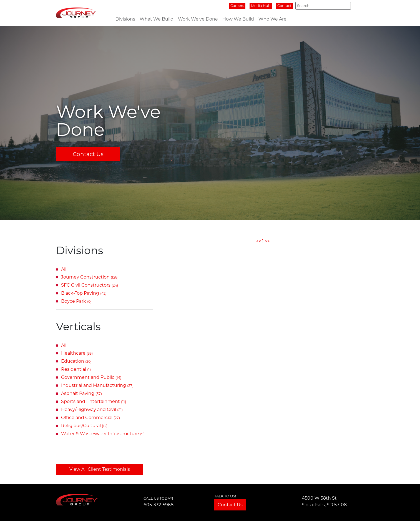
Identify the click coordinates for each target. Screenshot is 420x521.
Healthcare (77, 353)
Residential (76, 369)
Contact (284, 6)
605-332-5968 (159, 505)
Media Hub (261, 6)
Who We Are (272, 19)
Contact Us (88, 154)
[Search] (323, 6)
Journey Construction (90, 277)
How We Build (238, 19)
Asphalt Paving (81, 393)
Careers (237, 6)
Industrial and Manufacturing (97, 385)
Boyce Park (76, 301)
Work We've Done (198, 19)
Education (76, 361)
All (64, 269)
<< (258, 241)
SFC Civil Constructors (90, 285)
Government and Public (91, 377)
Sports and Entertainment (94, 401)
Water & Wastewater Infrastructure (103, 434)
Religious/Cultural (84, 426)
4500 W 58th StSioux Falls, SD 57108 (324, 501)
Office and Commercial (90, 418)
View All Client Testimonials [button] (100, 469)
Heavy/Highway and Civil (92, 409)
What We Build (157, 19)
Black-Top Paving (84, 293)
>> (267, 241)
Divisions (125, 19)
